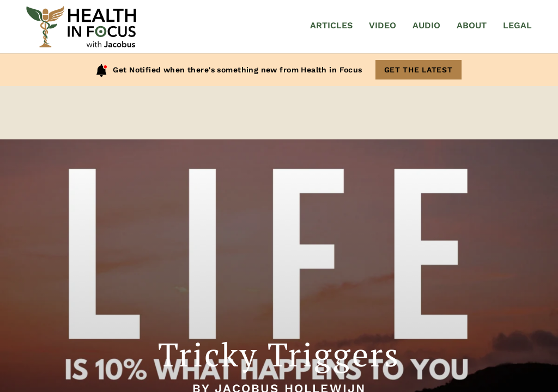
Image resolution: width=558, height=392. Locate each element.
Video (383, 25)
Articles (331, 25)
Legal (517, 25)
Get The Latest (418, 70)
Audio (426, 25)
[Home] (81, 27)
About (472, 25)
